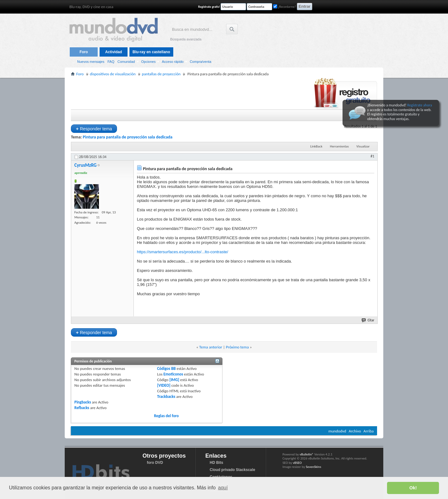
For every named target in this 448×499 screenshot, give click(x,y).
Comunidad (126, 62)
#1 (372, 156)
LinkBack (316, 146)
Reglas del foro (166, 416)
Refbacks (82, 408)
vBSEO (297, 463)
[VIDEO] (164, 385)
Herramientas (340, 146)
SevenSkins (313, 467)
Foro (84, 52)
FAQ (111, 62)
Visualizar (363, 146)
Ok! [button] (413, 488)
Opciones (148, 62)
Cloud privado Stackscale (232, 470)
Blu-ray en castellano (151, 52)
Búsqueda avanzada (186, 39)
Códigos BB (166, 368)
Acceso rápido (173, 62)
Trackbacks (166, 396)
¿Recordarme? (285, 7)
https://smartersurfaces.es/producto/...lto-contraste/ (182, 252)
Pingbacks (83, 402)
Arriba (369, 431)
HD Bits (216, 463)
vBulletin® (307, 454)
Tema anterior (211, 347)
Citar (368, 320)
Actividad (114, 52)
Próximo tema (237, 347)
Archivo (355, 431)
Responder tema (94, 129)
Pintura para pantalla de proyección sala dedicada (128, 137)
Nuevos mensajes (91, 62)
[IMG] (174, 380)
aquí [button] (223, 488)
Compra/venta (201, 62)
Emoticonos (173, 374)
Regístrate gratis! (209, 7)
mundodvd (337, 431)
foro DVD (155, 463)
